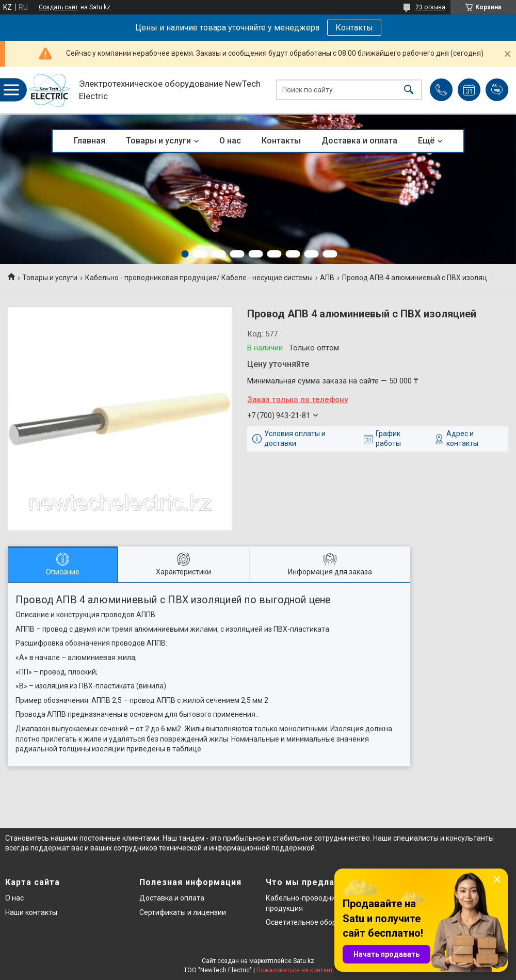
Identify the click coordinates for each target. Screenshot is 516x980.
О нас (230, 141)
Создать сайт (58, 7)
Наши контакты (31, 912)
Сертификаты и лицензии (183, 912)
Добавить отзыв (497, 90)
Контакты (354, 28)
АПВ (327, 278)
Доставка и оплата (359, 141)
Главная (90, 141)
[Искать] (409, 90)
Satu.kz (304, 961)
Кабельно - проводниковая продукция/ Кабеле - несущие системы (199, 278)
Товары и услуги (158, 141)
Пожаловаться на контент (295, 970)
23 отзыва (430, 7)
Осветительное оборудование (318, 922)
